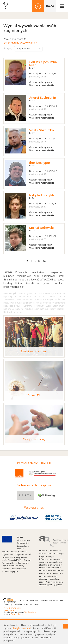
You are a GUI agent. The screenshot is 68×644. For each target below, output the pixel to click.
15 (39, 261)
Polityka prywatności (12, 608)
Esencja (14, 614)
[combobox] (28, 49)
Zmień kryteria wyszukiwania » (20, 43)
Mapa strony (9, 610)
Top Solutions (30, 612)
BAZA (50, 6)
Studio (20, 614)
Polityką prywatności (23, 628)
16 (44, 261)
